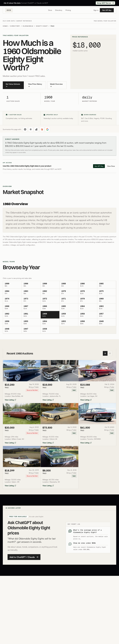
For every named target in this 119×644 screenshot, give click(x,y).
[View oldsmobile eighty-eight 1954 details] (50, 322)
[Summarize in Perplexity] (31, 129)
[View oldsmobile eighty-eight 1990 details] (50, 285)
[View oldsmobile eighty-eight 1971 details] (69, 300)
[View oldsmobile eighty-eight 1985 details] (107, 285)
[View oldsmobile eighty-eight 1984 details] (12, 292)
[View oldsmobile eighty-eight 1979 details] (69, 292)
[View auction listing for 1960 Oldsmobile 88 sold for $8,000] (60, 467)
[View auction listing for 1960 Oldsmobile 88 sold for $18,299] (22, 467)
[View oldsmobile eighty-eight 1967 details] (31, 307)
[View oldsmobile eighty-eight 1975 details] (107, 292)
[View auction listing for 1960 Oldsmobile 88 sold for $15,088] (97, 382)
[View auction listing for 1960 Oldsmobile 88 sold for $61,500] (97, 425)
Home (5, 26)
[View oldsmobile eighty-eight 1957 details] (107, 315)
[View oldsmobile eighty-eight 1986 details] (88, 285)
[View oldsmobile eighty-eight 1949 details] (107, 322)
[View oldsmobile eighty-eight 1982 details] (50, 292)
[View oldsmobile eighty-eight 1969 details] (107, 300)
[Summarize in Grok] (36, 129)
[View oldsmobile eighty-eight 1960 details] (50, 315)
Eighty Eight (42, 26)
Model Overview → (56, 85)
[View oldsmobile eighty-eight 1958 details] (88, 315)
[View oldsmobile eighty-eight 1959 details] (69, 315)
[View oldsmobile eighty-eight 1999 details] (12, 285)
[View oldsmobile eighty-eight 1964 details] (88, 307)
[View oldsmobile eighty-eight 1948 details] (12, 330)
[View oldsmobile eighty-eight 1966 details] (50, 307)
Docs (50, 10)
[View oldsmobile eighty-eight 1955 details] (31, 322)
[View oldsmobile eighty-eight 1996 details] (31, 285)
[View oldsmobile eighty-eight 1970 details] (88, 300)
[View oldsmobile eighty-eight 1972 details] (50, 300)
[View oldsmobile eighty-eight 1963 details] (107, 307)
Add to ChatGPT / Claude (24, 557)
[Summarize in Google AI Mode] (47, 129)
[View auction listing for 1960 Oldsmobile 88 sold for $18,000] (60, 382)
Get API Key (107, 10)
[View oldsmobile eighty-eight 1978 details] (88, 292)
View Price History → (35, 85)
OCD (9, 10)
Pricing (68, 10)
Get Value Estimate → (13, 85)
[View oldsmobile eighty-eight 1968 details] (12, 307)
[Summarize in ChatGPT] (25, 129)
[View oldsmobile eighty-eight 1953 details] (69, 322)
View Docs (111, 166)
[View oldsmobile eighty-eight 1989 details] (69, 285)
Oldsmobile (28, 26)
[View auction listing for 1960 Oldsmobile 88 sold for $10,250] (22, 382)
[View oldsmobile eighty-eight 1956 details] (12, 322)
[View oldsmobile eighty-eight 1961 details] (31, 315)
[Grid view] (105, 353)
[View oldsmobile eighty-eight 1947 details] (31, 330)
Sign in (96, 10)
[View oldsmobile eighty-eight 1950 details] (88, 322)
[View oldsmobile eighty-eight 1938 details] (50, 330)
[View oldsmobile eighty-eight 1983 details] (31, 292)
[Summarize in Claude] (42, 129)
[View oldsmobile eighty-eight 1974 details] (12, 300)
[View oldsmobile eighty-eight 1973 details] (31, 300)
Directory (59, 10)
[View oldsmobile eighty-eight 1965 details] (69, 307)
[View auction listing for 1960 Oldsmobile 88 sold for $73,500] (60, 425)
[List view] (110, 353)
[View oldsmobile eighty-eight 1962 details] (12, 315)
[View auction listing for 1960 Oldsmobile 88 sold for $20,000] (22, 425)
